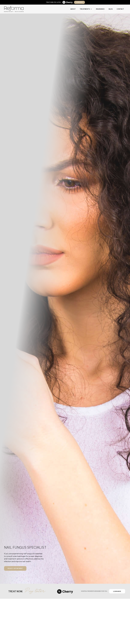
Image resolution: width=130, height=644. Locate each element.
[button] (86, 9)
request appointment (15, 568)
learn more (79, 2)
